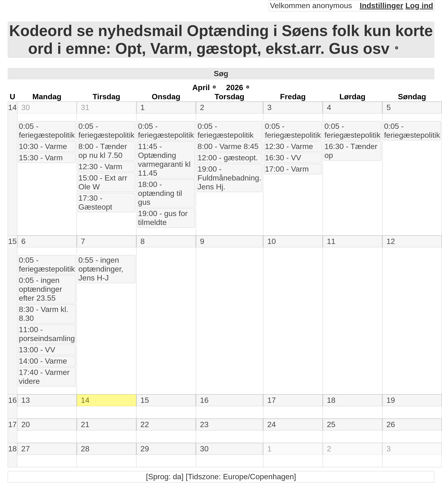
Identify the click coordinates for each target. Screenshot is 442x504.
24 (272, 424)
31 (85, 107)
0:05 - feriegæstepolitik (47, 131)
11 (331, 241)
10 (272, 241)
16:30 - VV (283, 158)
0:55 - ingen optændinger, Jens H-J (101, 269)
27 (26, 449)
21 (85, 424)
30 (26, 107)
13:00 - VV (37, 350)
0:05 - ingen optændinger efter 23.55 (41, 289)
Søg (221, 74)
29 (145, 449)
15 (12, 241)
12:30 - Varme (289, 146)
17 (272, 400)
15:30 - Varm (41, 158)
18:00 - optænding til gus (160, 193)
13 (26, 400)
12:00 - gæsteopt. (228, 158)
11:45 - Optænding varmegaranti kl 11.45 (164, 160)
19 (391, 400)
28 (85, 449)
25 (331, 424)
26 (391, 424)
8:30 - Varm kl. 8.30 (44, 314)
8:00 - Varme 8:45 (228, 146)
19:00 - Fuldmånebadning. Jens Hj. (230, 178)
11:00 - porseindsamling (47, 334)
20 (26, 424)
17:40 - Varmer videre (44, 377)
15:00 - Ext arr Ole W (103, 182)
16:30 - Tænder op (351, 151)
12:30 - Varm (101, 167)
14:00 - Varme (43, 361)
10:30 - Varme (43, 146)
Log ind (419, 6)
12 (391, 241)
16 (12, 400)
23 (204, 424)
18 (331, 400)
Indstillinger (381, 6)
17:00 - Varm (287, 169)
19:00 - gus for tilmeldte (163, 218)
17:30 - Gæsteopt (95, 202)
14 (12, 107)
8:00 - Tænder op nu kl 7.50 (103, 151)
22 (145, 424)
